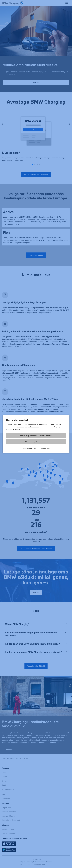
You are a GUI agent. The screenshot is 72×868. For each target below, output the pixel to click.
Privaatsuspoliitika (29, 448)
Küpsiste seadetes (32, 427)
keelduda (21, 427)
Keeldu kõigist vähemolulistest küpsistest (36, 436)
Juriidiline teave (44, 448)
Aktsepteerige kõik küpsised (36, 442)
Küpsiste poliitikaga (40, 424)
